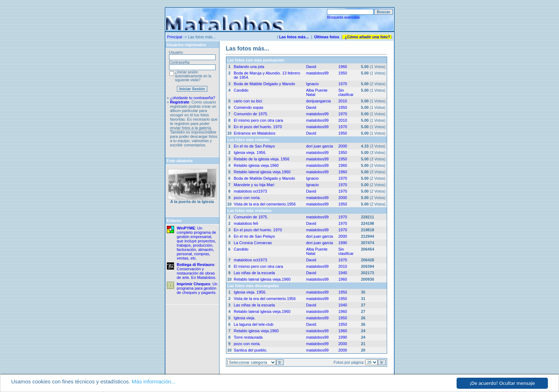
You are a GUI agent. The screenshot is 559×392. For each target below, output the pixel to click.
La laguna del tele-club (254, 324)
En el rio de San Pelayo (254, 146)
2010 (343, 101)
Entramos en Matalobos (255, 133)
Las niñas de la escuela (254, 273)
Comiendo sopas (249, 107)
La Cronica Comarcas (253, 243)
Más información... (154, 382)
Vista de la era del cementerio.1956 (265, 204)
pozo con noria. (247, 198)
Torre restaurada (248, 337)
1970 (343, 84)
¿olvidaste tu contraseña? (193, 98)
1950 (343, 73)
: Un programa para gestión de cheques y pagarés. (197, 288)
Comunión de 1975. (251, 114)
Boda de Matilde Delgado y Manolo (264, 84)
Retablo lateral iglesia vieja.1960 (262, 172)
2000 (343, 146)
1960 (343, 67)
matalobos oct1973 (250, 191)
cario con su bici (248, 101)
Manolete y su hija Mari (254, 185)
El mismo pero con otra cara (259, 120)
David (311, 67)
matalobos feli (246, 223)
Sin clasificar (346, 92)
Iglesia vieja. (245, 318)
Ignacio (312, 84)
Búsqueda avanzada (343, 17)
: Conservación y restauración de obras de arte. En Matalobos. (197, 271)
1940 (343, 273)
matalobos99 (317, 73)
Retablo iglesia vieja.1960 (256, 165)
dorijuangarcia (319, 101)
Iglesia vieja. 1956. (250, 153)
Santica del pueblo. (251, 350)
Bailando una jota (249, 67)
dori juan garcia (320, 146)
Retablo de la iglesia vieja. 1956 (262, 159)
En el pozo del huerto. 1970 (258, 127)
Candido (241, 90)
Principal (175, 37)
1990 (343, 243)
